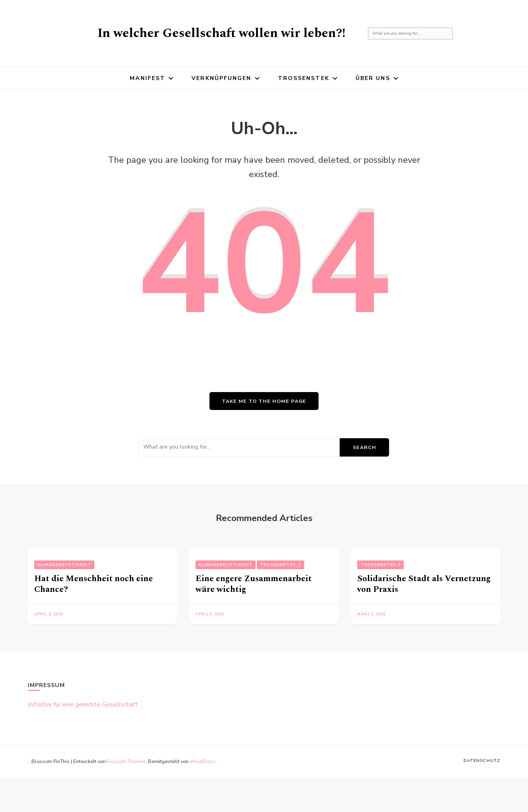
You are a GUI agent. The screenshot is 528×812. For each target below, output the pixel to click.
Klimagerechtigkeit (64, 565)
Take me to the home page (264, 401)
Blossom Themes (126, 761)
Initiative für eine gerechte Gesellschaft (83, 705)
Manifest (148, 78)
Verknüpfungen (221, 78)
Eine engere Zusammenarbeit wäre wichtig (254, 584)
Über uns (373, 78)
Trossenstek (304, 78)
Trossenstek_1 (281, 565)
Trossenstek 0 (380, 565)
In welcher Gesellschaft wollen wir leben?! (222, 33)
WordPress (203, 761)
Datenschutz (482, 760)
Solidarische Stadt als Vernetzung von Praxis (424, 584)
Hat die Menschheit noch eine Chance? (94, 584)
